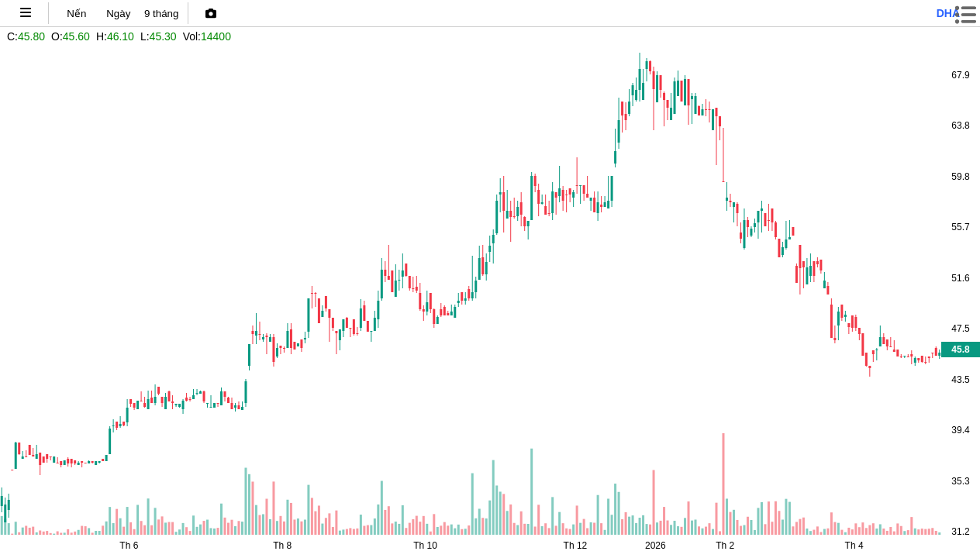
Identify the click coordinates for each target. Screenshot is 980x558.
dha (948, 13)
